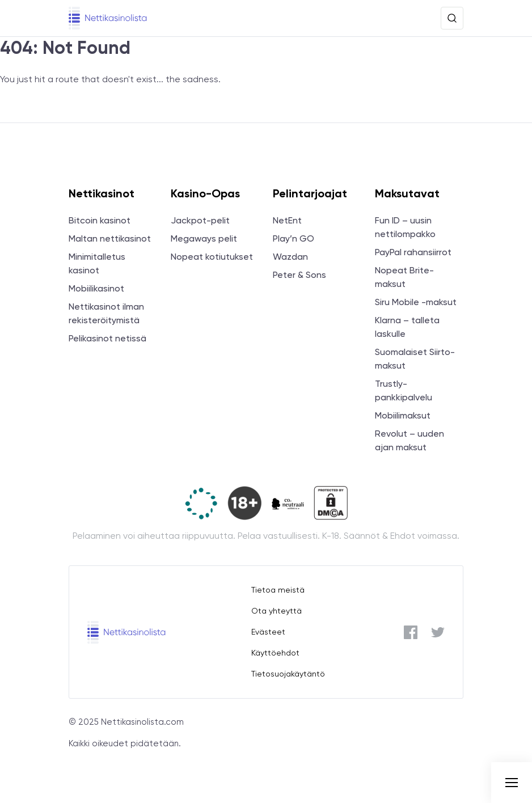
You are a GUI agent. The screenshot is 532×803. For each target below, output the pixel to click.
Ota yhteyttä (276, 611)
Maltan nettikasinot (110, 238)
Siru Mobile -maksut (416, 302)
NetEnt (287, 220)
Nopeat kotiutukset (212, 257)
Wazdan (290, 257)
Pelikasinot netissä (107, 338)
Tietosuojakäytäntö (288, 674)
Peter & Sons (299, 275)
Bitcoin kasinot (100, 220)
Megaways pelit (204, 238)
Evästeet (268, 632)
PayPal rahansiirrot (413, 252)
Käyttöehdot (275, 653)
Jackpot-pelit (200, 220)
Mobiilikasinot (96, 288)
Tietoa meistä (278, 590)
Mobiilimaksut (403, 415)
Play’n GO (294, 238)
